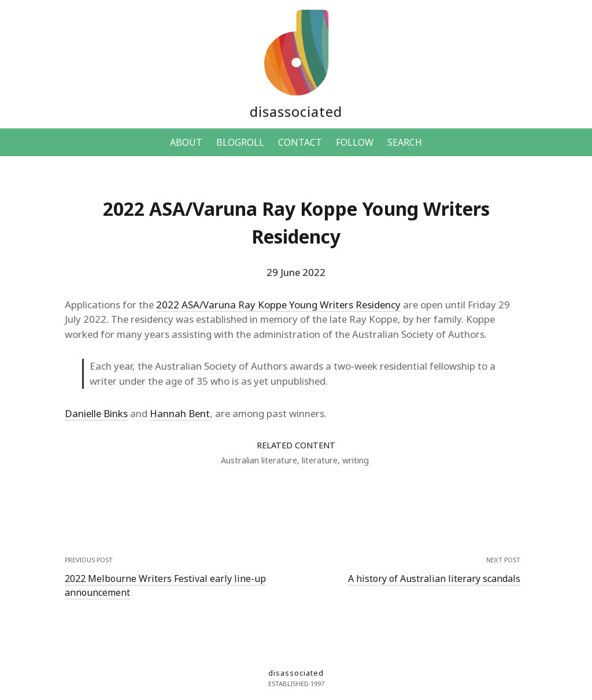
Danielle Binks (96, 413)
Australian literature (259, 460)
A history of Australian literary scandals (434, 579)
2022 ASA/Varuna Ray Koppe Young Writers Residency (278, 305)
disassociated (296, 111)
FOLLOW (355, 142)
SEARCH (405, 142)
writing (356, 460)
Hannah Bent (180, 413)
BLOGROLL (240, 142)
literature (320, 460)
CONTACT (300, 142)
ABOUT (186, 142)
